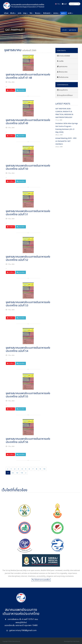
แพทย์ (47, 13)
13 (17, 473)
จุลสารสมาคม (62, 67)
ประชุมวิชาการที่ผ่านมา (65, 95)
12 (13, 473)
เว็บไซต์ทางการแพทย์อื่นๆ (41, 582)
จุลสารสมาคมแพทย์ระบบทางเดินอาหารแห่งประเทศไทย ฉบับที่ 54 (28, 349)
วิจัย (31, 13)
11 (8, 473)
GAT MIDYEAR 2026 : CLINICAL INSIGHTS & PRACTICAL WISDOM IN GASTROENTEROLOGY (67, 114)
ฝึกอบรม (38, 13)
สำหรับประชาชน (63, 77)
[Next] (26, 473)
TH (58, 4)
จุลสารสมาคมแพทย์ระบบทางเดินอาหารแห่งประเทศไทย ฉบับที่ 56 (28, 441)
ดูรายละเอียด (21, 90)
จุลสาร (64, 13)
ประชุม (25, 13)
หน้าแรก (6, 13)
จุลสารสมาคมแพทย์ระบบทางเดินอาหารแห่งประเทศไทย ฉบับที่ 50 (28, 167)
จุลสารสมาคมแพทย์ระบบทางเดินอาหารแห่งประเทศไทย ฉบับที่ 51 (28, 213)
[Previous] (8, 469)
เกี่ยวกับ (13, 13)
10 (44, 469)
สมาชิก (70, 13)
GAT (65, 4)
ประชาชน (56, 13)
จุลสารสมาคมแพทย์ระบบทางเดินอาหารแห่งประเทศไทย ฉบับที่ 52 (28, 258)
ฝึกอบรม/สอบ (62, 72)
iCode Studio (76, 641)
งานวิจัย (60, 61)
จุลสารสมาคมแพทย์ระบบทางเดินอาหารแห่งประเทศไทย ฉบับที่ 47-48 (28, 76)
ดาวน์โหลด (10, 90)
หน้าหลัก (64, 30)
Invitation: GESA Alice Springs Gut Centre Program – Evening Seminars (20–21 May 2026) (67, 129)
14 (22, 473)
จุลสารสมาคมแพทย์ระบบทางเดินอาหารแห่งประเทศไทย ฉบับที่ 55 (28, 395)
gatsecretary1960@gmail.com (23, 630)
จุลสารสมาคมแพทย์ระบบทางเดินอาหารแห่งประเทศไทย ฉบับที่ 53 (28, 304)
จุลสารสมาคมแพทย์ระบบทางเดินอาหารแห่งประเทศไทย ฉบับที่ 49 (28, 122)
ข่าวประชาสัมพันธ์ (64, 56)
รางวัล (19, 13)
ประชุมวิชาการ (62, 90)
